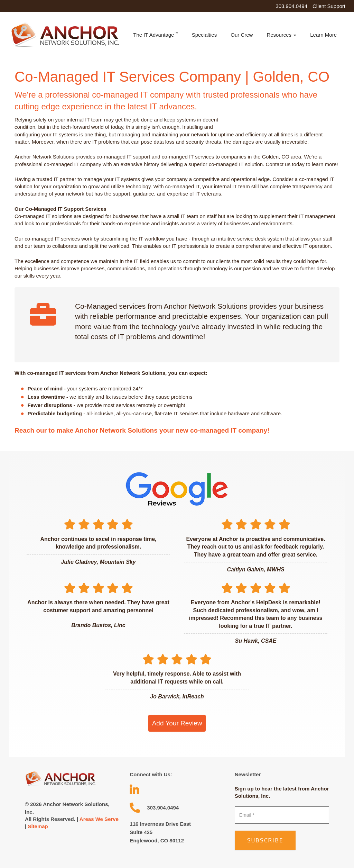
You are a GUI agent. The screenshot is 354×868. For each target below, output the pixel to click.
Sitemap (38, 826)
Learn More (323, 35)
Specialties (204, 35)
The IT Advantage (155, 34)
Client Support (329, 6)
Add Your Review (177, 723)
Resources (281, 35)
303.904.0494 (291, 6)
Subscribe (265, 840)
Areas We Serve (99, 819)
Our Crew (242, 35)
